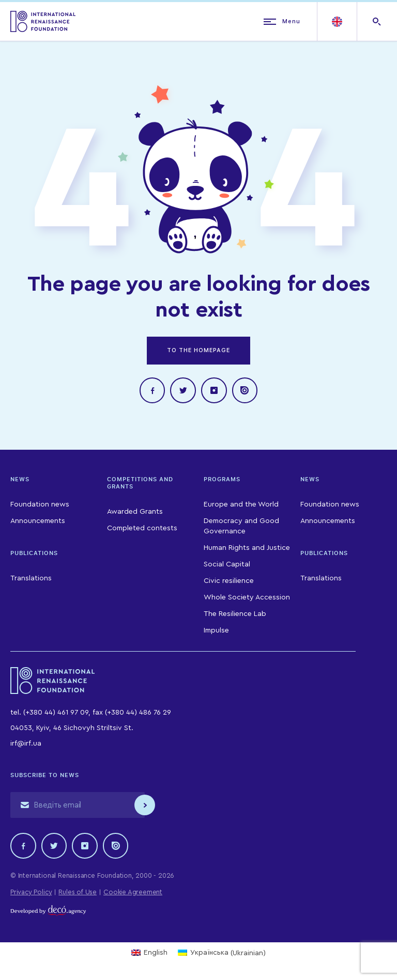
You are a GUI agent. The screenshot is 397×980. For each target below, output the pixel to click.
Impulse (216, 631)
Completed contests (142, 529)
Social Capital (227, 565)
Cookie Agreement (133, 892)
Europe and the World (241, 505)
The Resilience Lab (235, 614)
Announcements (38, 521)
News (20, 480)
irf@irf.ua (26, 744)
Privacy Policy (31, 892)
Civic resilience (229, 581)
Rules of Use (78, 892)
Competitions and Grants (140, 483)
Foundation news (40, 505)
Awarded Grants (135, 512)
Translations (31, 579)
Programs (222, 480)
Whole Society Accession (247, 598)
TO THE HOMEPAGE (198, 350)
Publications (34, 554)
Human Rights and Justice (247, 548)
